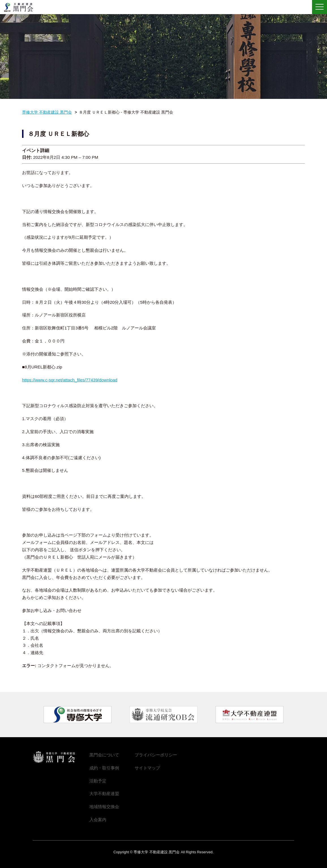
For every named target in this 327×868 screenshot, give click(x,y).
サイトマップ (147, 768)
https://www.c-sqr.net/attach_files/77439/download (70, 380)
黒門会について (104, 755)
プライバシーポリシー (156, 755)
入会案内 (98, 820)
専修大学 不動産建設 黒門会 (21, 7)
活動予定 (98, 781)
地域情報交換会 (104, 807)
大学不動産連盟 (104, 794)
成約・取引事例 (104, 768)
